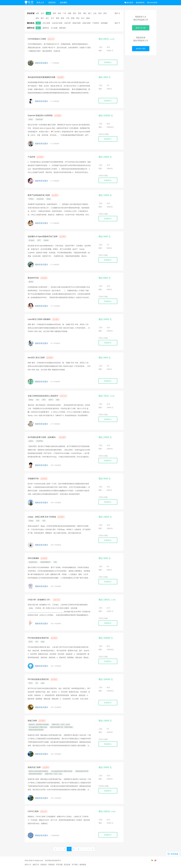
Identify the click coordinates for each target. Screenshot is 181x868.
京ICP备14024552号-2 (53, 860)
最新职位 (46, 28)
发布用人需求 (141, 49)
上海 (48, 13)
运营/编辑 (104, 23)
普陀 (58, 18)
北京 (42, 13)
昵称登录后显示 (42, 63)
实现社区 (44, 865)
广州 (64, 13)
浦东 (37, 18)
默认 (38, 28)
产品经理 (96, 23)
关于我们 (75, 865)
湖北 (85, 13)
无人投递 (54, 28)
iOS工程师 (46, 23)
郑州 (105, 13)
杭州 (59, 13)
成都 (69, 13)
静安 (63, 18)
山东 (95, 13)
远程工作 (36, 865)
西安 (80, 13)
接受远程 (62, 28)
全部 (38, 23)
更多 (117, 13)
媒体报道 (83, 865)
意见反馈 (67, 865)
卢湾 (68, 18)
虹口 (83, 18)
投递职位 (108, 62)
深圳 (54, 13)
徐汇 (47, 18)
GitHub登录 (152, 3)
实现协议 (51, 865)
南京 (75, 13)
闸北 (78, 18)
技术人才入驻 (141, 28)
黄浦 (73, 18)
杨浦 (88, 18)
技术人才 (42, 2)
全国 (37, 13)
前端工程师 (77, 23)
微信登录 (129, 3)
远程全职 (53, 2)
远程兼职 (65, 2)
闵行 (42, 18)
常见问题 (59, 865)
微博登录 (140, 3)
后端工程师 (86, 23)
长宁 (53, 18)
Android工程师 (57, 23)
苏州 (100, 13)
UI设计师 (67, 23)
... (83, 849)
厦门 (90, 13)
